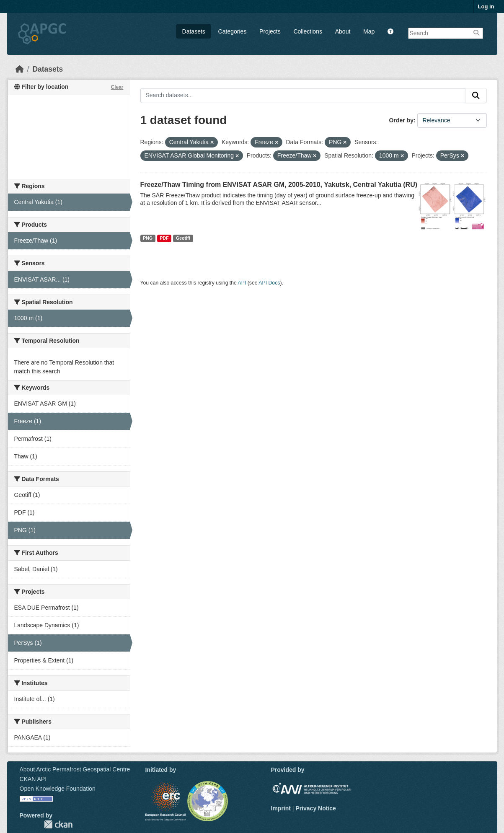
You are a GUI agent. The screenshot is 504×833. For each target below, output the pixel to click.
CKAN (58, 824)
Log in (486, 6)
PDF (164, 238)
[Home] (20, 69)
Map (369, 31)
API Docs (269, 283)
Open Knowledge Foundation (58, 789)
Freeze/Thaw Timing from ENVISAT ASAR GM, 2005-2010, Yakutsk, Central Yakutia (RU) (279, 185)
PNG (148, 238)
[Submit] (476, 96)
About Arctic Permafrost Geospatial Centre (75, 769)
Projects (270, 31)
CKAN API (33, 779)
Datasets (194, 31)
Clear (117, 87)
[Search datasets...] (303, 96)
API (242, 283)
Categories (233, 31)
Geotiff (183, 238)
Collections (308, 31)
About (343, 31)
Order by (401, 120)
